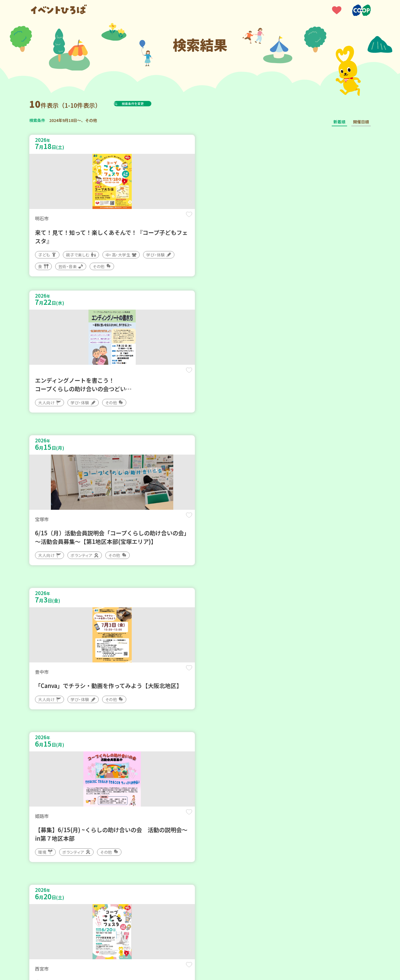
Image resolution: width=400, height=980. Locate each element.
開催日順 (361, 122)
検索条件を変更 (147, 103)
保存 (124, 219)
